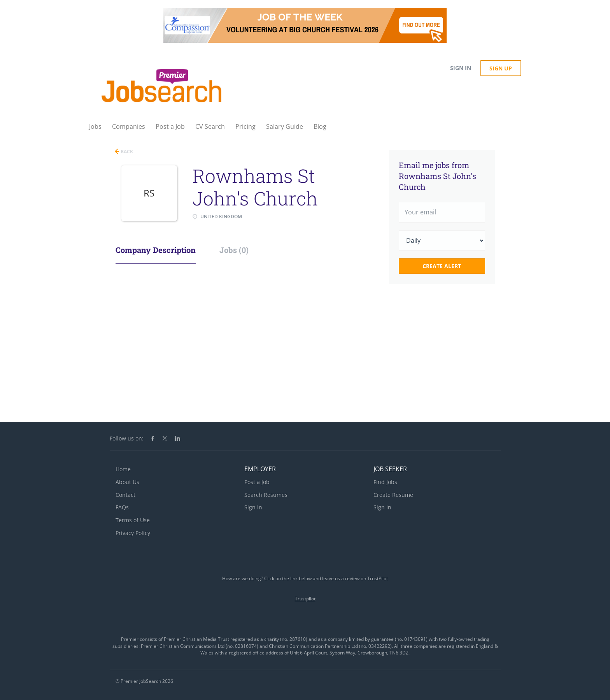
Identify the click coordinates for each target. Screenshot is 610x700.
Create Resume (393, 495)
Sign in (461, 68)
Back (126, 152)
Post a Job (257, 482)
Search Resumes (266, 495)
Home (123, 469)
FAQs (122, 507)
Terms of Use (133, 520)
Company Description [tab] (156, 250)
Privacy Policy (133, 533)
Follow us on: (127, 438)
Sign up (501, 68)
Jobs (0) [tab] (234, 250)
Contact (125, 495)
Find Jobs (385, 482)
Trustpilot (305, 599)
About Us (127, 482)
